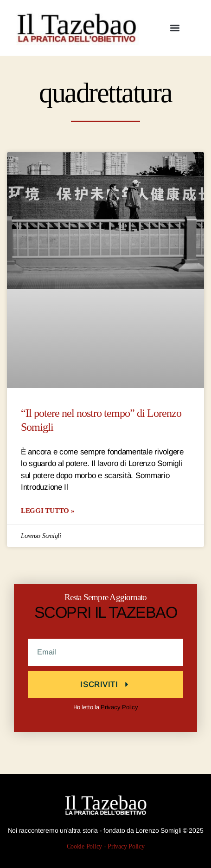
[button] (175, 28)
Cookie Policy (85, 846)
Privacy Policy (119, 707)
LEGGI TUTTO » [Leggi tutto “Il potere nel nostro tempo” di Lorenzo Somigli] (48, 510)
